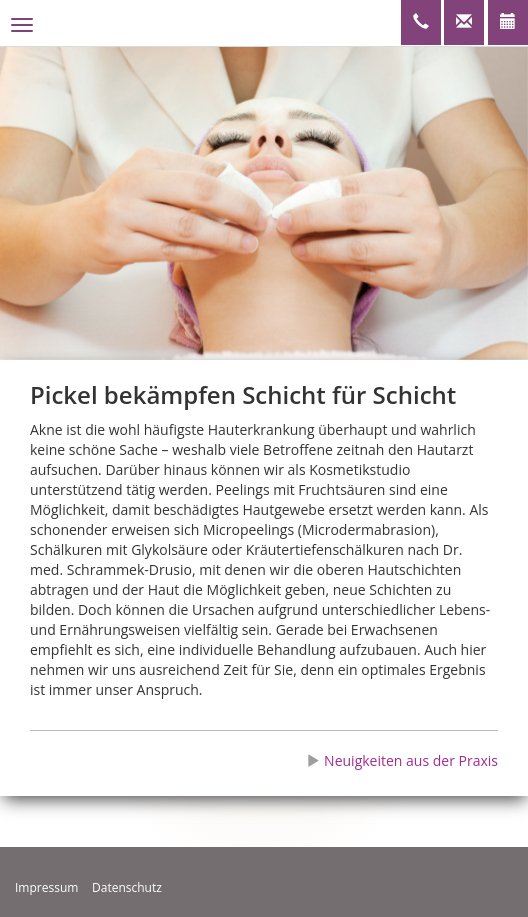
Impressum (46, 887)
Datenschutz (127, 887)
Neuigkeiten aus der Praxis (402, 760)
